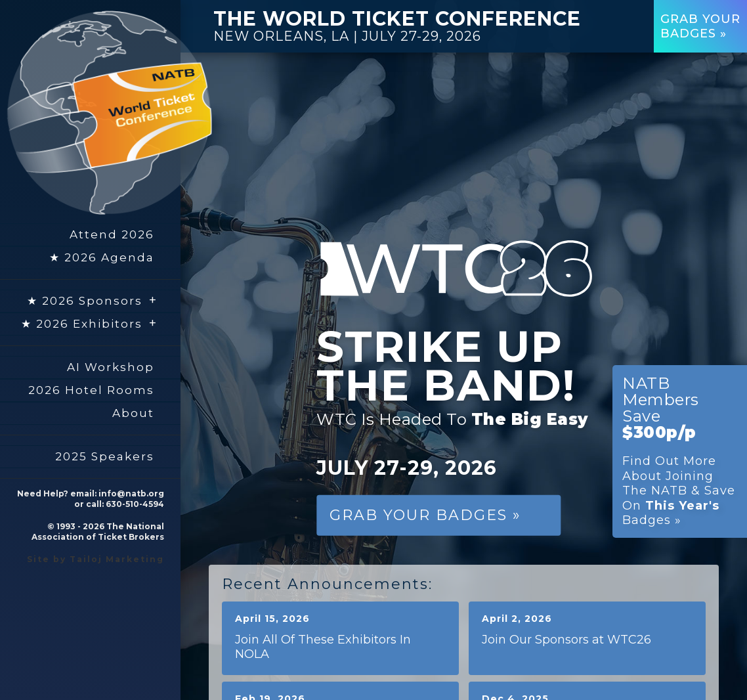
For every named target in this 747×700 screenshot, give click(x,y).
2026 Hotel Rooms (91, 390)
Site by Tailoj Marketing (96, 559)
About (133, 413)
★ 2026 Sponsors (92, 300)
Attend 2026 (112, 234)
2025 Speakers (105, 456)
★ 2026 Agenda (102, 257)
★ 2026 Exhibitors (89, 323)
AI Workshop (111, 367)
